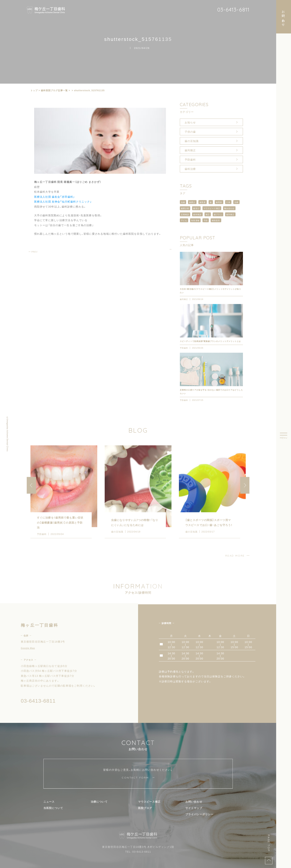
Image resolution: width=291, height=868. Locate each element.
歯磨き (192, 202)
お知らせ (190, 122)
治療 (236, 202)
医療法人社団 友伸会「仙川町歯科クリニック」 (63, 201)
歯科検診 (197, 214)
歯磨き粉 (185, 208)
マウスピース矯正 (212, 208)
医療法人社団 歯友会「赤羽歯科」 (54, 197)
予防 (206, 220)
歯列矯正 (190, 150)
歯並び (196, 208)
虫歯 (183, 202)
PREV (35, 252)
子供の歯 (190, 132)
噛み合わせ (229, 208)
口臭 (228, 202)
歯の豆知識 (192, 141)
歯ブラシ (218, 214)
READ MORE (235, 562)
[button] (245, 491)
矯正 (208, 214)
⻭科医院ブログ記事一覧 (54, 90)
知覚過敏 (195, 220)
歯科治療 (190, 169)
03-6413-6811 (233, 10)
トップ (34, 90)
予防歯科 (190, 159)
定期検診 (185, 214)
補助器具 (216, 220)
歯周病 (219, 202)
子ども (184, 220)
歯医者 (203, 202)
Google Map (28, 654)
